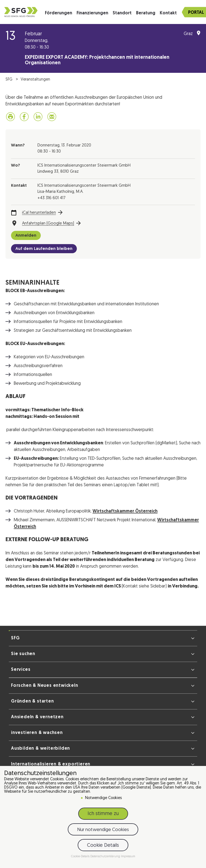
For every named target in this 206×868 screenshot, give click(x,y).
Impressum (128, 857)
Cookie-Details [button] (81, 857)
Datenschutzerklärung (106, 857)
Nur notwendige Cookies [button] (103, 830)
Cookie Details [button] (103, 846)
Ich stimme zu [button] (103, 814)
